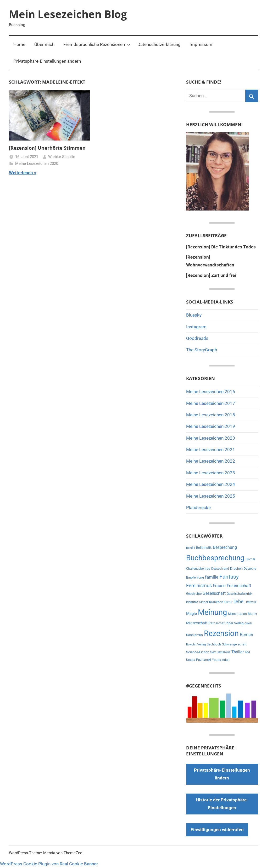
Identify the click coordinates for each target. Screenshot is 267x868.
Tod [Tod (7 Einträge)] (247, 652)
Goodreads (197, 338)
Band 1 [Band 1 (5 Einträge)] (191, 548)
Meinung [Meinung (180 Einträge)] (212, 612)
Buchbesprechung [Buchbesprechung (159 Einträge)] (215, 558)
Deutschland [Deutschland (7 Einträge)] (220, 569)
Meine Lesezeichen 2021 (211, 450)
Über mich (44, 44)
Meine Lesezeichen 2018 (211, 415)
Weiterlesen (21, 173)
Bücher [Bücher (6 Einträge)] (250, 559)
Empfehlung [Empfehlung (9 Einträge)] (195, 577)
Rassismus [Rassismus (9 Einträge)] (194, 635)
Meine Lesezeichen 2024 (211, 484)
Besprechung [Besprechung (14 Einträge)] (225, 547)
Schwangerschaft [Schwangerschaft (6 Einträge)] (234, 644)
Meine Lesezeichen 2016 (211, 392)
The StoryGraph (202, 350)
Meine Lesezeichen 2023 (211, 473)
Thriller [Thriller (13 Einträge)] (238, 652)
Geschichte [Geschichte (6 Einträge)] (194, 594)
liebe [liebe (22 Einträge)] (238, 601)
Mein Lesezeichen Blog (68, 14)
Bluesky (194, 315)
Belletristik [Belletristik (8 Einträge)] (204, 548)
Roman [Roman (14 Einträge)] (246, 635)
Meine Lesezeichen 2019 (211, 426)
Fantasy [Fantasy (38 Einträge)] (229, 577)
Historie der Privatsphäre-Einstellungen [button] (222, 804)
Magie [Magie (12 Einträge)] (191, 614)
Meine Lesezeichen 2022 (211, 461)
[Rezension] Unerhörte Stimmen (47, 148)
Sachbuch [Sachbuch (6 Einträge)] (214, 644)
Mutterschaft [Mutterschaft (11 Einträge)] (197, 623)
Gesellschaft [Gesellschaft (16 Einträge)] (214, 593)
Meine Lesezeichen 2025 (211, 496)
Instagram (196, 327)
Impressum (201, 44)
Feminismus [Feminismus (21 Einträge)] (199, 586)
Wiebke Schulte (62, 157)
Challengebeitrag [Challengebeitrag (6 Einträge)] (198, 569)
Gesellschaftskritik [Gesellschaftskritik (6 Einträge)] (240, 594)
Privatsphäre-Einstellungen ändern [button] (47, 61)
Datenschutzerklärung (159, 44)
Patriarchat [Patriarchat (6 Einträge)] (217, 623)
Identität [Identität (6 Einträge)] (192, 602)
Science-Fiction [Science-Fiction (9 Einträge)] (198, 652)
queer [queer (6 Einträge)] (248, 623)
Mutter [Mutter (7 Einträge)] (252, 614)
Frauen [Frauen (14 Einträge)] (219, 586)
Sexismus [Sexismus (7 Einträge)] (224, 652)
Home (19, 44)
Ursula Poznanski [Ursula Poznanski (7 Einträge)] (199, 660)
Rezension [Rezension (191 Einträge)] (221, 633)
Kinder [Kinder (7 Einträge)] (204, 602)
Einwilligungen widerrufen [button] (217, 830)
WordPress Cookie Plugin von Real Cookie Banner (49, 864)
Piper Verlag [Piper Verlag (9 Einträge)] (235, 623)
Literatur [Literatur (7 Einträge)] (250, 602)
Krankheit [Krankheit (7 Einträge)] (216, 602)
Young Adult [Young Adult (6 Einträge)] (221, 660)
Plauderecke (198, 508)
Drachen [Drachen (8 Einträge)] (236, 569)
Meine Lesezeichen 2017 (211, 403)
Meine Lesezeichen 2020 (37, 164)
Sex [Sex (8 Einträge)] (213, 652)
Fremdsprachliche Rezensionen (97, 44)
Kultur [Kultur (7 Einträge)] (228, 602)
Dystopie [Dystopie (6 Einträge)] (250, 569)
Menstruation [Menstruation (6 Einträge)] (237, 614)
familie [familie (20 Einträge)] (212, 577)
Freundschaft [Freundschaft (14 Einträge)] (239, 586)
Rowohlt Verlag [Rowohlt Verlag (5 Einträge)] (196, 645)
